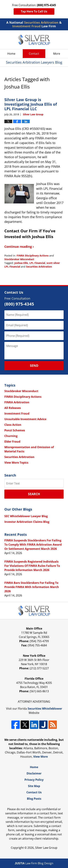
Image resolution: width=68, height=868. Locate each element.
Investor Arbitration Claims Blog (27, 522)
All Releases (13, 408)
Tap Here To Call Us (34, 11)
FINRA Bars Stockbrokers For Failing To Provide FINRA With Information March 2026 (32, 587)
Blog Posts (34, 799)
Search (34, 494)
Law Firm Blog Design (34, 863)
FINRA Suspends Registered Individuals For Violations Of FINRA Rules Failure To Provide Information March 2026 (32, 566)
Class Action (13, 425)
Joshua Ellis (21, 263)
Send (34, 365)
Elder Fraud (12, 442)
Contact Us (34, 792)
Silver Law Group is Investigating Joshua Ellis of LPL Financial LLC (31, 104)
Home (11, 54)
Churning (11, 436)
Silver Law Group (46, 848)
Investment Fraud (17, 414)
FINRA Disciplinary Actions (33, 256)
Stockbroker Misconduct (19, 259)
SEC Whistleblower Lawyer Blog (26, 516)
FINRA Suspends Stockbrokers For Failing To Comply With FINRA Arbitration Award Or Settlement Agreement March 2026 (33, 545)
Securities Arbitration (39, 267)
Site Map (34, 786)
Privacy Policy (34, 780)
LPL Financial (37, 263)
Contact (34, 54)
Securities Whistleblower (45, 709)
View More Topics (16, 463)
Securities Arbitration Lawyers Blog (34, 40)
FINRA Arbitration (17, 402)
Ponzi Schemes (15, 430)
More (57, 54)
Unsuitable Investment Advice (25, 419)
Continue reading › (19, 247)
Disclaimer (34, 773)
